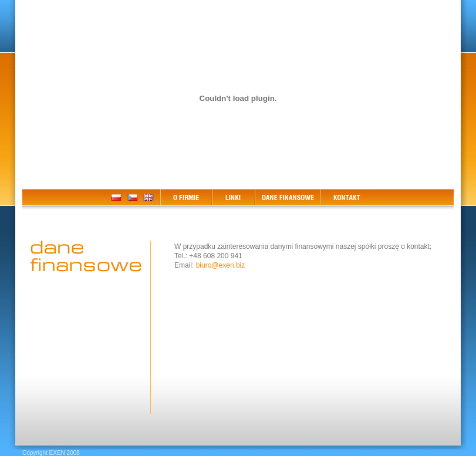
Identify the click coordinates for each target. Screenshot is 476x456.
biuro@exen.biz (221, 265)
